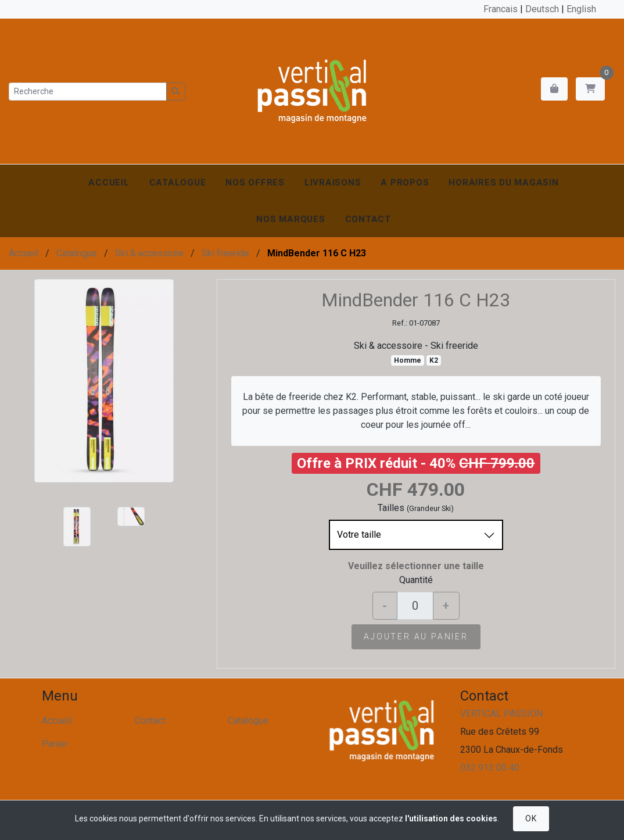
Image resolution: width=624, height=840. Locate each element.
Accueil (109, 183)
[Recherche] (88, 92)
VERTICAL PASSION (501, 714)
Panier (55, 744)
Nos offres (255, 183)
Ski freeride (225, 253)
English (581, 9)
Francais (501, 9)
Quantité (416, 580)
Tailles (391, 508)
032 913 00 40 (490, 768)
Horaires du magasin (503, 183)
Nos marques (291, 219)
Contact (368, 219)
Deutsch (542, 9)
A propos (405, 183)
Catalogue (178, 183)
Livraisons (333, 183)
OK (531, 818)
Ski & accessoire (149, 253)
